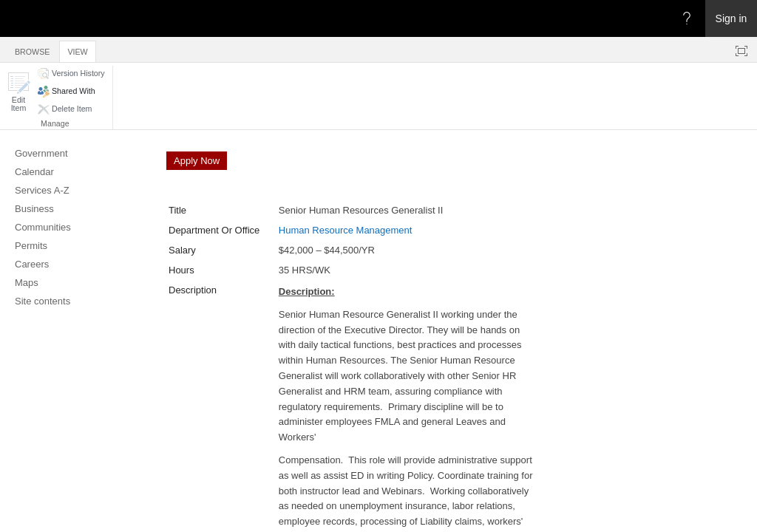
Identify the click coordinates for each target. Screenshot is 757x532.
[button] (18, 92)
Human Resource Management (346, 230)
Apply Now (197, 161)
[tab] (32, 49)
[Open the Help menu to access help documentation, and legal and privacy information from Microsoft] (687, 18)
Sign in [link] (731, 18)
